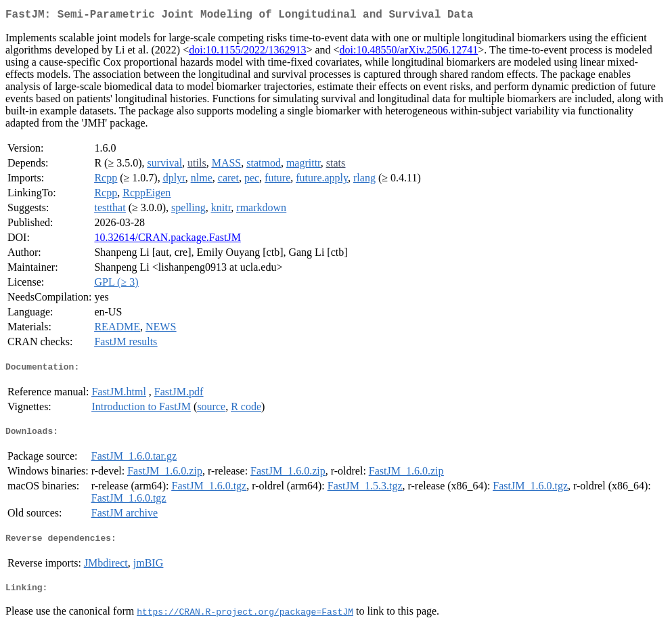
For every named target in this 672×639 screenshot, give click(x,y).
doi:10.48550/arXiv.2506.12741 (409, 52)
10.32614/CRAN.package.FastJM (167, 240)
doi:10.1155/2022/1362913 (247, 52)
